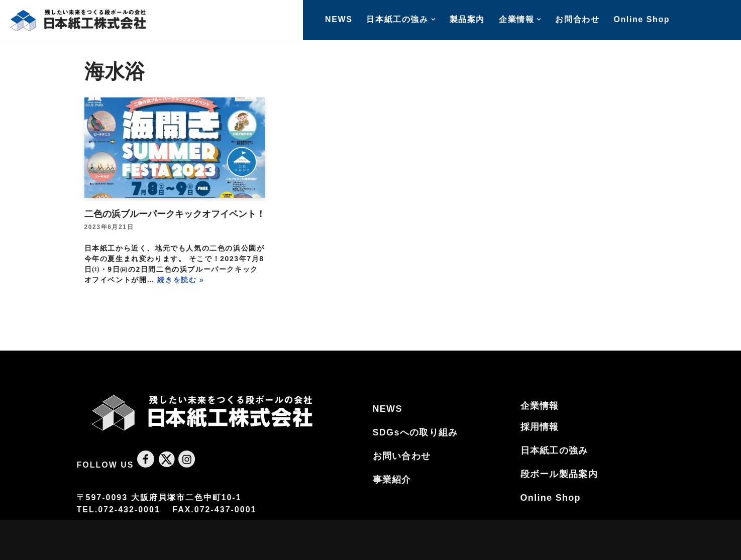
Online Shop (642, 19)
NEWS (339, 19)
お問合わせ (577, 19)
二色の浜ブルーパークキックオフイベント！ (175, 214)
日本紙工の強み (554, 451)
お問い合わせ (402, 456)
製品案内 (467, 19)
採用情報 (540, 427)
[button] (433, 19)
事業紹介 (392, 480)
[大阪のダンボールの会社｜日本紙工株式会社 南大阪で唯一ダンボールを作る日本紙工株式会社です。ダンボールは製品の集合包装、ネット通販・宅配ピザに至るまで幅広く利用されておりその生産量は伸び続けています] (78, 20)
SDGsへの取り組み (415, 432)
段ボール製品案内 (559, 474)
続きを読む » (181, 280)
